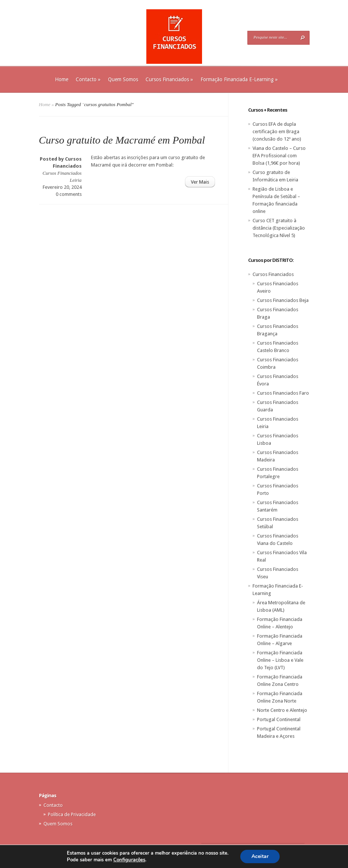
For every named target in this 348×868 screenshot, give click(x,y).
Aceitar (260, 856)
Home (62, 79)
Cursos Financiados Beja (283, 300)
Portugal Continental (279, 719)
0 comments (69, 194)
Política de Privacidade (72, 814)
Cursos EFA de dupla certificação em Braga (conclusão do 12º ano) (277, 131)
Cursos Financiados (169, 79)
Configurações (129, 860)
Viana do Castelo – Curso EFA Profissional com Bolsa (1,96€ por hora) (279, 156)
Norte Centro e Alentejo (282, 710)
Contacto (88, 79)
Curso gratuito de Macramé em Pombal (122, 140)
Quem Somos (123, 79)
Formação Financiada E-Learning (239, 79)
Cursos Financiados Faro (283, 393)
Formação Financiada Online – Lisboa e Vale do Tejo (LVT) (280, 660)
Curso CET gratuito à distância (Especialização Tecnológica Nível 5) (279, 228)
